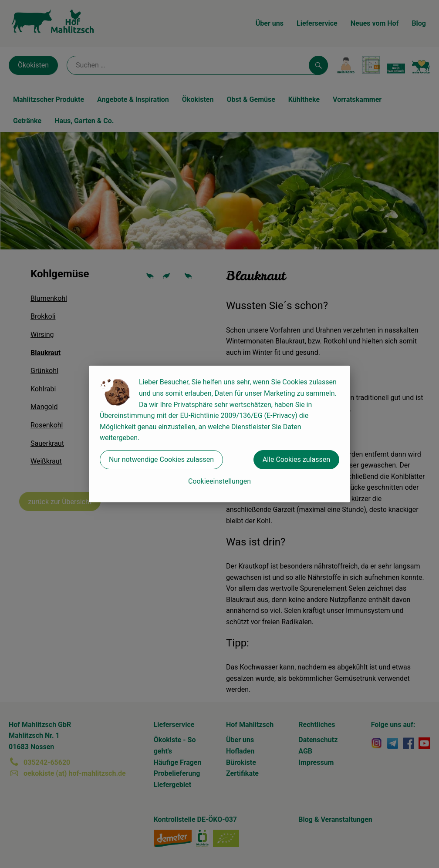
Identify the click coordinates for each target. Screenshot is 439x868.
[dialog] (219, 434)
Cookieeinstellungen (219, 481)
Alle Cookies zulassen (296, 459)
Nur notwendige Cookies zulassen (161, 459)
